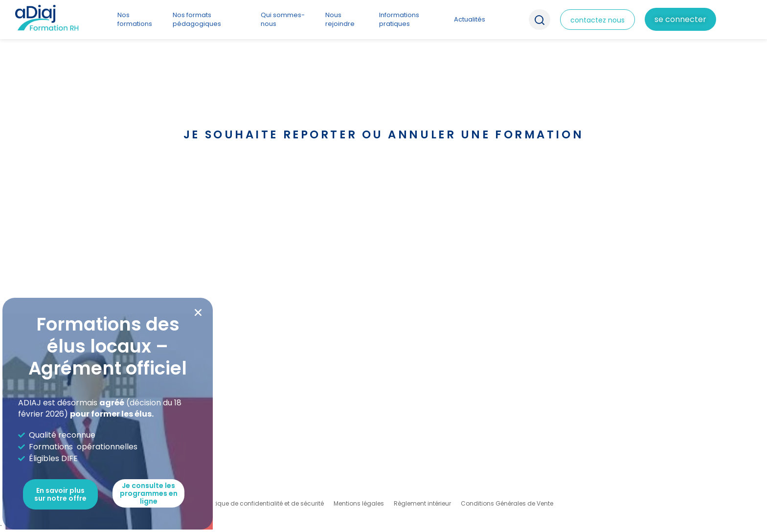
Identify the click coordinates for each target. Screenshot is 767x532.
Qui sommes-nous (283, 19)
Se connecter (680, 19)
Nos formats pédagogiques (197, 19)
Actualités (470, 19)
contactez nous (598, 20)
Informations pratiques (399, 19)
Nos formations (135, 19)
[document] (383, 266)
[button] (198, 312)
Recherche (540, 20)
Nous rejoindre (340, 19)
